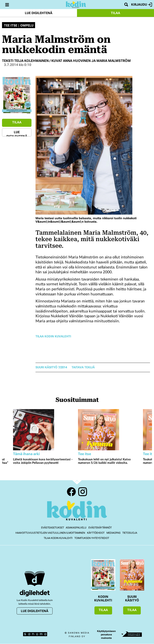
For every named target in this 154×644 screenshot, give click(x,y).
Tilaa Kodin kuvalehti (58, 538)
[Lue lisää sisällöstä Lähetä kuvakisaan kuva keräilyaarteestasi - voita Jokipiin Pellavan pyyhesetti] (45, 430)
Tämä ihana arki (26, 454)
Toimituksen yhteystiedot (92, 538)
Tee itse (11, 26)
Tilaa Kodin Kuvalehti (53, 336)
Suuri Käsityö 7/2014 (51, 367)
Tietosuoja (130, 533)
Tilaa (115, 13)
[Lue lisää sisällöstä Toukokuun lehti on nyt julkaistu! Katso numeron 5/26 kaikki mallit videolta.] (109, 430)
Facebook (71, 492)
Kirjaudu (142, 5)
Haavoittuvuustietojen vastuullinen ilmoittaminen (50, 533)
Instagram (83, 492)
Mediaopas (113, 533)
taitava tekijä (83, 367)
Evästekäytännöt (100, 528)
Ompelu (27, 26)
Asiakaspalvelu (76, 528)
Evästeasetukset (53, 528)
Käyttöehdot (96, 533)
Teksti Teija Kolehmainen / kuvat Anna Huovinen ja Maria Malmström (66, 61)
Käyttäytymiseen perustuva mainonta (106, 635)
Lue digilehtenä (39, 13)
